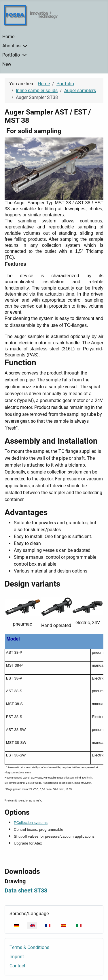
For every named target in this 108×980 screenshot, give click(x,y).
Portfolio (11, 55)
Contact (17, 966)
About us (11, 46)
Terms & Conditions (29, 947)
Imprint (17, 957)
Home (8, 37)
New (7, 64)
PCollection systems (31, 823)
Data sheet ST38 (26, 890)
